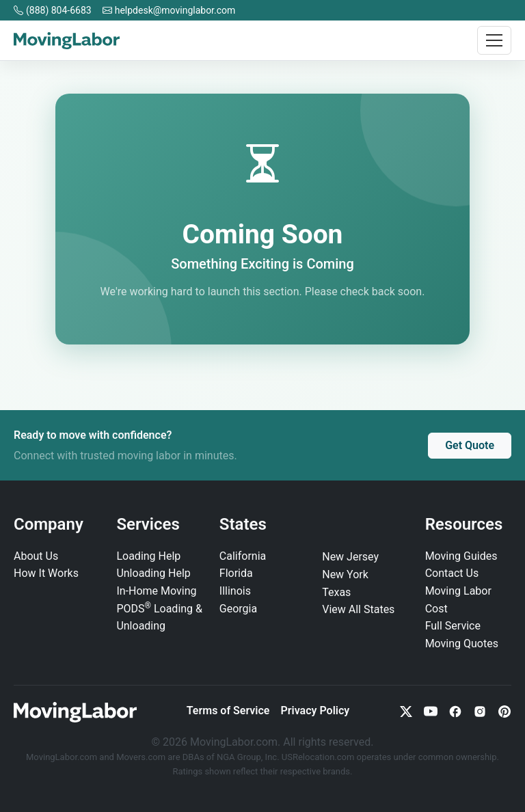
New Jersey (350, 557)
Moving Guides (461, 556)
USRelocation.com (319, 757)
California (243, 556)
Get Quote (470, 445)
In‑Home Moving (156, 591)
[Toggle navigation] (494, 40)
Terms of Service (228, 710)
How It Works (46, 573)
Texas (336, 592)
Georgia (238, 609)
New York (345, 574)
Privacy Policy (315, 710)
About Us (36, 556)
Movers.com (141, 757)
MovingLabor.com (63, 757)
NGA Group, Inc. (248, 757)
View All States (358, 609)
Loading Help (148, 556)
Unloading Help (153, 573)
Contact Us (452, 573)
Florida (236, 573)
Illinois (235, 591)
